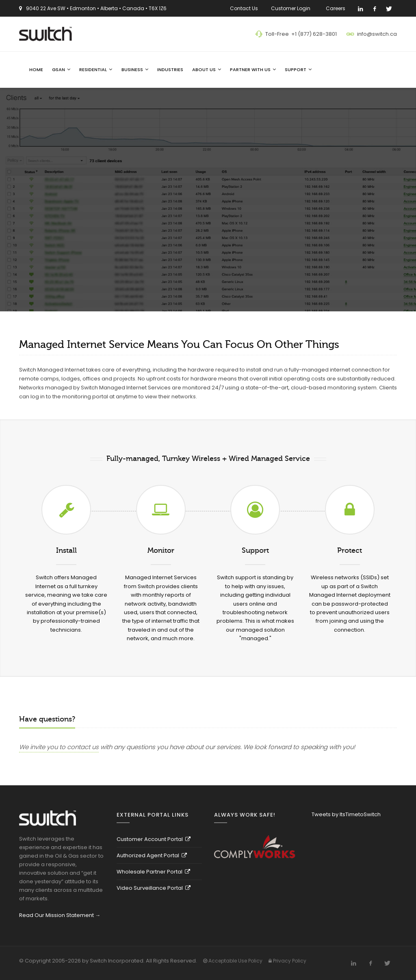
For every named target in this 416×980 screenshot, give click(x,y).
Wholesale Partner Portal (153, 872)
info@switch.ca (377, 34)
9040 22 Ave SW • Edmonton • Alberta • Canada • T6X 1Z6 (96, 8)
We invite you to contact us (59, 747)
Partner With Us (253, 70)
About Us (207, 70)
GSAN (61, 70)
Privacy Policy (287, 961)
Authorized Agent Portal (152, 855)
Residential (96, 70)
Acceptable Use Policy (233, 961)
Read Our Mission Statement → (60, 915)
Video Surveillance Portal (154, 888)
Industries (170, 70)
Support (298, 70)
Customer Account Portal (154, 839)
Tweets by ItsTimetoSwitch (346, 814)
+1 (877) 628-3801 (314, 34)
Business (135, 70)
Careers (337, 8)
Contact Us (244, 8)
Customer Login (292, 8)
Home (36, 70)
